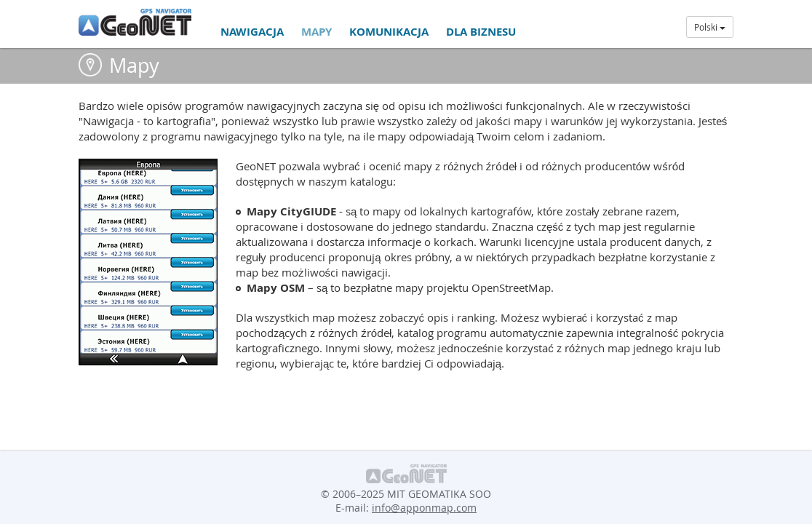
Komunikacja (389, 32)
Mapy (317, 32)
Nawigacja (252, 32)
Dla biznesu (481, 32)
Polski (710, 27)
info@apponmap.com (424, 508)
